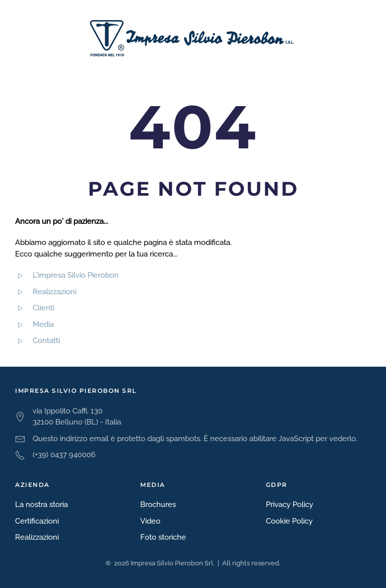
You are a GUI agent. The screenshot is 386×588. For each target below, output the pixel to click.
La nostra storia (41, 505)
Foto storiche (163, 537)
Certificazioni (37, 521)
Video (150, 521)
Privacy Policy (289, 505)
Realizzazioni (37, 537)
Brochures (158, 505)
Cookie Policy (289, 521)
